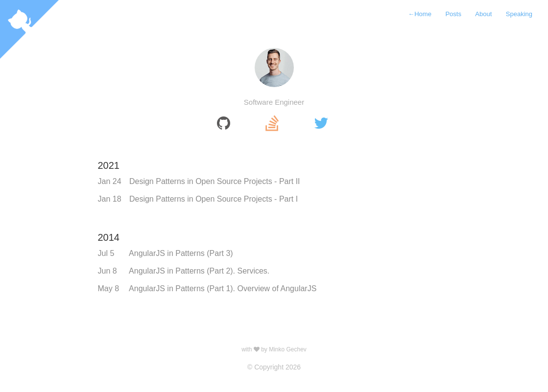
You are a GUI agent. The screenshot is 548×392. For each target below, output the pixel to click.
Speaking (519, 14)
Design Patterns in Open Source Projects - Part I (214, 199)
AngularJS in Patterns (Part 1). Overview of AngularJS (223, 288)
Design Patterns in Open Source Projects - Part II (215, 181)
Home (420, 14)
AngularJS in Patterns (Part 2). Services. (199, 271)
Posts (453, 14)
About (483, 14)
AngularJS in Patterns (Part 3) (181, 253)
